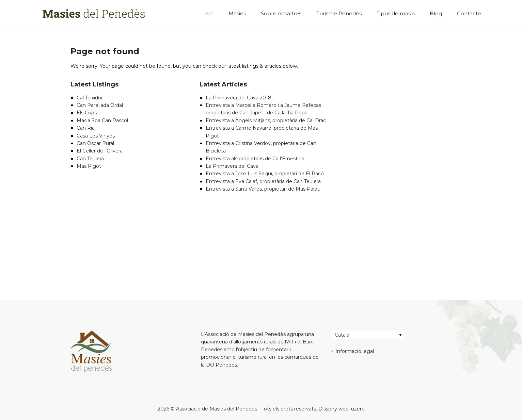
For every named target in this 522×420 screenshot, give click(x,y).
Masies (237, 13)
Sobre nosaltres (281, 13)
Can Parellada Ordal (100, 105)
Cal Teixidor (90, 98)
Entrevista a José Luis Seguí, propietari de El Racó (265, 174)
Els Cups (87, 113)
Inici (208, 13)
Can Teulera (90, 159)
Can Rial (86, 128)
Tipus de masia (396, 13)
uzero (358, 409)
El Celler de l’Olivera (100, 151)
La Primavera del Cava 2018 (239, 98)
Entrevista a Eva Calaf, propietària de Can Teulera (263, 181)
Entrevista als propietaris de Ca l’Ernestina (255, 159)
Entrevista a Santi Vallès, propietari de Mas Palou (263, 189)
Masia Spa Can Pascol (102, 120)
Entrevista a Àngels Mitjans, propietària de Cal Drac (266, 120)
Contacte (469, 13)
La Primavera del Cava (232, 166)
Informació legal (355, 351)
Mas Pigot (89, 166)
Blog (436, 13)
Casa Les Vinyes (96, 136)
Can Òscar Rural (95, 143)
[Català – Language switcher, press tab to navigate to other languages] (368, 335)
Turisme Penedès (339, 13)
